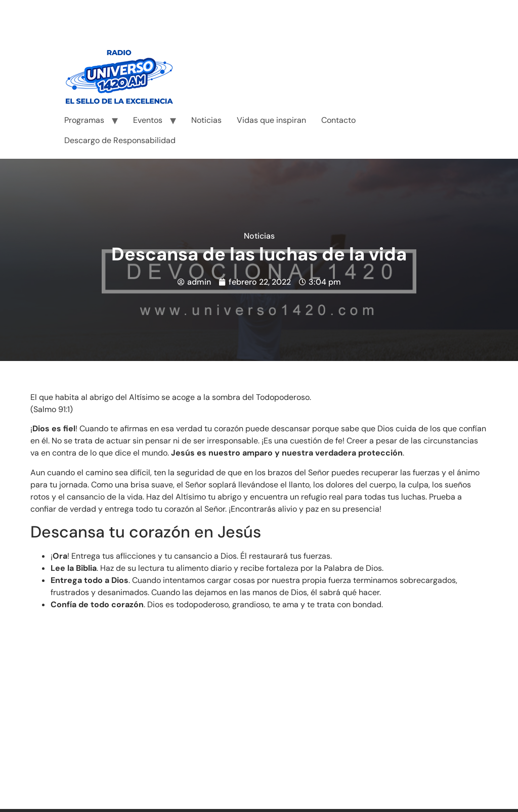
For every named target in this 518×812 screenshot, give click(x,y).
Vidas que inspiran (271, 120)
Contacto (338, 120)
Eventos (148, 120)
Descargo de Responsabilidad (120, 140)
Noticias (206, 120)
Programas (84, 120)
